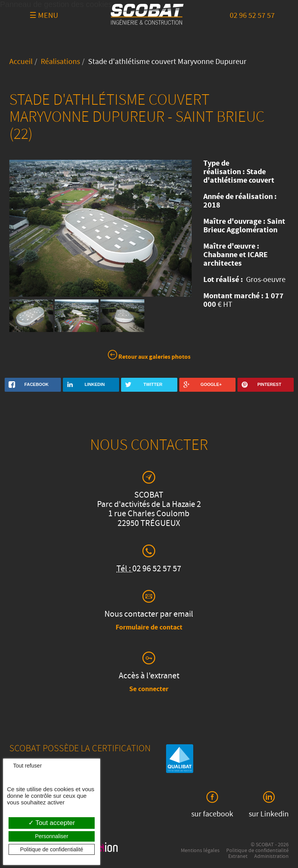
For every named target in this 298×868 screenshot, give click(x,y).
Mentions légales (200, 851)
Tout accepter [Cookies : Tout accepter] (52, 823)
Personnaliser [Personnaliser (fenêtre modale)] (52, 836)
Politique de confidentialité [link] (52, 849)
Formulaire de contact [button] (149, 628)
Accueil (21, 62)
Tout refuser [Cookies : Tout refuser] (24, 766)
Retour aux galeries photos (149, 356)
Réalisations (60, 62)
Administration (271, 857)
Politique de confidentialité (257, 851)
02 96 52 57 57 (252, 16)
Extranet (238, 857)
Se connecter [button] (149, 690)
